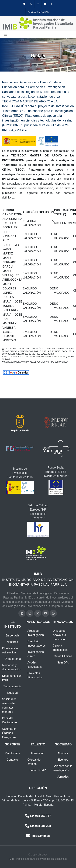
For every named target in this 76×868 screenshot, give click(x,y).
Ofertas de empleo (34, 762)
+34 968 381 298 (38, 826)
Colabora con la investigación (63, 768)
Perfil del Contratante (9, 720)
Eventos (63, 760)
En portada (12, 636)
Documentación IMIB (12, 678)
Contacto (12, 760)
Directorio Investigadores (37, 643)
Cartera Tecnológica (60, 648)
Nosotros (12, 642)
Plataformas (12, 753)
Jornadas (63, 777)
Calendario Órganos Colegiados (9, 733)
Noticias (63, 753)
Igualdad (12, 693)
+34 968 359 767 (38, 816)
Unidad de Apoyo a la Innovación (59, 635)
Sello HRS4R (38, 770)
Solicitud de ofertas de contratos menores (9, 705)
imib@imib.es (38, 836)
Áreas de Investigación (36, 633)
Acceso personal (38, 12)
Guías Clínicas (63, 656)
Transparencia (12, 686)
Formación (38, 753)
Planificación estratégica (10, 650)
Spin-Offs (63, 663)
